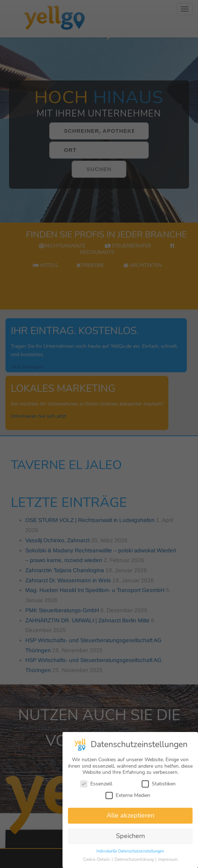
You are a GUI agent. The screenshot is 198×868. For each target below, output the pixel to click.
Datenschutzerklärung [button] (135, 865)
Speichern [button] (130, 841)
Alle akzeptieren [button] (130, 821)
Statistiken (159, 789)
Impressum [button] (168, 865)
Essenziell (96, 789)
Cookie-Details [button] (97, 865)
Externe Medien (128, 800)
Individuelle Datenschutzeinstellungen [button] (130, 857)
